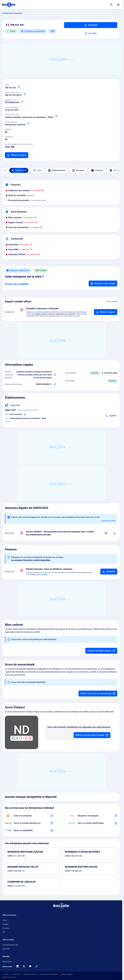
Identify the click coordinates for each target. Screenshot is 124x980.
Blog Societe (7, 962)
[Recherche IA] (19, 170)
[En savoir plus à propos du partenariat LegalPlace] (52, 816)
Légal (37, 170)
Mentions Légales (67, 974)
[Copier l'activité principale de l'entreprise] (55, 375)
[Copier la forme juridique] (28, 124)
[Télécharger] (114, 533)
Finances (97, 170)
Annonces (78, 170)
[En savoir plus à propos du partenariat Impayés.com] (116, 816)
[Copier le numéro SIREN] (19, 87)
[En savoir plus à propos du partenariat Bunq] (52, 823)
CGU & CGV (16, 974)
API (4, 932)
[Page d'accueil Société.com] (9, 5)
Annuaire (6, 928)
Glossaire (6, 949)
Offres (5, 920)
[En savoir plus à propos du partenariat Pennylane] (116, 823)
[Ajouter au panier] (106, 312)
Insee (7, 147)
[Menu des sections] (5, 170)
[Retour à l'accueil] (61, 906)
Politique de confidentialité (48, 974)
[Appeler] (111, 416)
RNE (13, 147)
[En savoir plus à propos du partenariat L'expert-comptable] (52, 830)
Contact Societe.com (10, 945)
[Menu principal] (118, 5)
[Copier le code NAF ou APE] (56, 116)
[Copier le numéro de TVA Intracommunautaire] (22, 102)
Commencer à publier (108, 521)
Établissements (57, 170)
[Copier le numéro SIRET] (25, 94)
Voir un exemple (112, 301)
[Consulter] (106, 533)
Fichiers (5, 924)
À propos (5, 974)
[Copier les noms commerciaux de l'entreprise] (55, 384)
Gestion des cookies (30, 974)
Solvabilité (91, 25)
